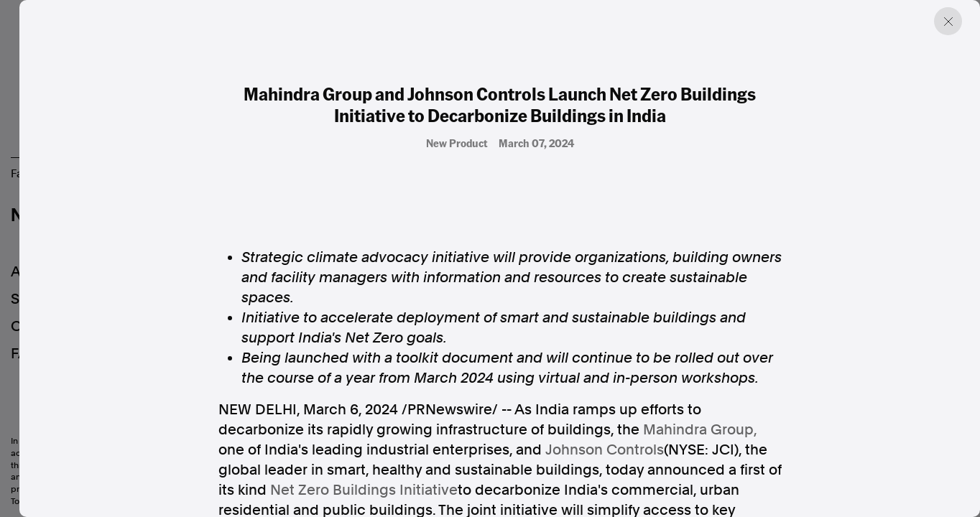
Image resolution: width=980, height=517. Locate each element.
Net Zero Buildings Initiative (364, 490)
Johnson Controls (605, 450)
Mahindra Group (698, 429)
